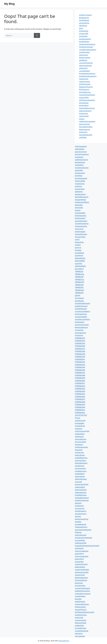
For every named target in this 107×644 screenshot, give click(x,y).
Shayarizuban (85, 57)
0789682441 (80, 359)
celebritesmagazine (87, 121)
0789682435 (80, 343)
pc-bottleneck (81, 628)
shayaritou (84, 113)
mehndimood (81, 535)
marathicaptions (82, 223)
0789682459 (80, 404)
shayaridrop (80, 426)
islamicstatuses (85, 66)
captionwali (84, 116)
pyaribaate (79, 301)
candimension (81, 615)
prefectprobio (85, 84)
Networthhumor (86, 87)
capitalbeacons (81, 458)
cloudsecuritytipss (82, 319)
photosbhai (84, 105)
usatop (78, 245)
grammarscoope (82, 325)
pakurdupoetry (85, 111)
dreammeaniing (82, 519)
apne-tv (78, 247)
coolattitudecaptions (88, 50)
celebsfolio (79, 625)
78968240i (79, 285)
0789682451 (80, 383)
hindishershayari (86, 47)
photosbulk (84, 103)
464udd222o (80, 258)
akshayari (79, 444)
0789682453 (80, 388)
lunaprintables (81, 317)
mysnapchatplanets (83, 530)
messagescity (81, 333)
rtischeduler (80, 636)
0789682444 (80, 367)
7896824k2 (79, 290)
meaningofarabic (82, 570)
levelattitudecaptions (88, 76)
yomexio (78, 186)
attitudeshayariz (82, 197)
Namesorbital (81, 623)
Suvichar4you (81, 460)
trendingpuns (81, 511)
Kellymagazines (81, 578)
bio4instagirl (80, 218)
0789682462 (80, 413)
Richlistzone (84, 89)
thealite (78, 522)
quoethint (79, 255)
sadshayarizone (81, 160)
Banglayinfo (84, 18)
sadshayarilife (81, 543)
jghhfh (78, 295)
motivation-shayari (83, 594)
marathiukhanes (82, 168)
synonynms (80, 508)
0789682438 (80, 351)
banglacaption (85, 39)
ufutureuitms (80, 468)
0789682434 (80, 341)
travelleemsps (81, 495)
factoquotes (80, 173)
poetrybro (83, 132)
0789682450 (80, 381)
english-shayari (85, 15)
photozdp (79, 207)
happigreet (84, 79)
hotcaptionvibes (86, 127)
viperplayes (80, 149)
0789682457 (80, 399)
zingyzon (79, 428)
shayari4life (84, 97)
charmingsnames (82, 431)
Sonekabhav (84, 20)
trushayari (79, 157)
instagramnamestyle (83, 538)
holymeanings (81, 314)
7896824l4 (79, 293)
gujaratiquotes (81, 221)
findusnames (80, 607)
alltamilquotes (81, 479)
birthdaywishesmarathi (85, 612)
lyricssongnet (80, 442)
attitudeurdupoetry (87, 100)
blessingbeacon (81, 327)
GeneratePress (64, 641)
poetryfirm (79, 554)
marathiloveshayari (87, 95)
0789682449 (80, 378)
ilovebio (78, 250)
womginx (79, 633)
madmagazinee (81, 447)
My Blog (9, 4)
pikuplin (78, 503)
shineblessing (85, 92)
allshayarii (83, 68)
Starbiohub (80, 322)
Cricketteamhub (82, 631)
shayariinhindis (81, 564)
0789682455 (80, 394)
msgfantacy (80, 184)
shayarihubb (80, 237)
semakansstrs (81, 514)
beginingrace (85, 129)
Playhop (78, 532)
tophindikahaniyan (87, 108)
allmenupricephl (82, 572)
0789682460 (80, 407)
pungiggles (80, 423)
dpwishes (79, 192)
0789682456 (80, 397)
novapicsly (79, 330)
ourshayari (79, 298)
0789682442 (80, 362)
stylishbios (79, 165)
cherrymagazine (82, 551)
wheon (78, 210)
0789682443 (80, 365)
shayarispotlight (82, 484)
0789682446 (80, 370)
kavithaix (79, 176)
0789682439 (80, 354)
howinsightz (80, 487)
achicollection (81, 439)
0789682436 (80, 346)
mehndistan (80, 476)
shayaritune (80, 575)
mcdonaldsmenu (82, 604)
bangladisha (84, 41)
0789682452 (80, 386)
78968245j (79, 287)
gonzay (78, 516)
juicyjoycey (79, 452)
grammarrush (81, 152)
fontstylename (81, 226)
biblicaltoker (80, 567)
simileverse (80, 466)
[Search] (37, 35)
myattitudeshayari (82, 303)
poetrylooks (80, 455)
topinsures (84, 55)
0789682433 (80, 338)
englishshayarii (81, 306)
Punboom (79, 335)
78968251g (80, 279)
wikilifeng (83, 60)
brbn (81, 28)
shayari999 (84, 34)
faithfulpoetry (81, 216)
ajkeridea (79, 205)
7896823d (79, 271)
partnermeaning (82, 154)
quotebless (80, 253)
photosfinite (84, 23)
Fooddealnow (81, 524)
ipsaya (82, 119)
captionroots (80, 420)
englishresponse (82, 500)
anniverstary (80, 585)
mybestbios (80, 434)
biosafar (78, 599)
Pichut (78, 418)
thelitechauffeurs (82, 202)
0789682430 (80, 357)
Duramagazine (81, 580)
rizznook (78, 482)
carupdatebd (84, 71)
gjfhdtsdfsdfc (80, 266)
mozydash (83, 36)
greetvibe (79, 170)
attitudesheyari (81, 463)
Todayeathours (81, 527)
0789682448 (80, 375)
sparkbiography (86, 135)
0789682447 (80, 373)
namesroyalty (81, 620)
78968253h (80, 282)
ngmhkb (78, 263)
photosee (79, 583)
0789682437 (80, 349)
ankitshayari (80, 601)
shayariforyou (81, 609)
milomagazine (81, 146)
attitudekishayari (82, 498)
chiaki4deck (80, 474)
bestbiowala (80, 162)
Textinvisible (80, 181)
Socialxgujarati (81, 178)
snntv (77, 239)
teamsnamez (84, 124)
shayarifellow (80, 200)
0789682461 (80, 410)
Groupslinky (80, 540)
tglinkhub (83, 26)
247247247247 (81, 415)
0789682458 (80, 402)
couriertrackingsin (82, 588)
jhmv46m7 (79, 269)
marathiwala (80, 596)
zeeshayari (79, 436)
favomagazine (81, 490)
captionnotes (85, 81)
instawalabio (80, 213)
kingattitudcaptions (87, 73)
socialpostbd (84, 52)
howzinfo (79, 450)
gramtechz (79, 548)
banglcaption (80, 194)
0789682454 (80, 391)
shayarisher (80, 189)
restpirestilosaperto (87, 44)
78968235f (79, 277)
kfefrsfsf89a (80, 261)
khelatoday (84, 31)
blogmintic (79, 242)
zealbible (83, 137)
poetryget (79, 617)
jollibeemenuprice (82, 591)
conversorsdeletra (82, 311)
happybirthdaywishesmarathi (87, 546)
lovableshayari (81, 309)
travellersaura (81, 471)
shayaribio (79, 562)
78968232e (79, 274)
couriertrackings (86, 63)
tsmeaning (79, 506)
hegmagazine (81, 492)
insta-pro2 (79, 229)
